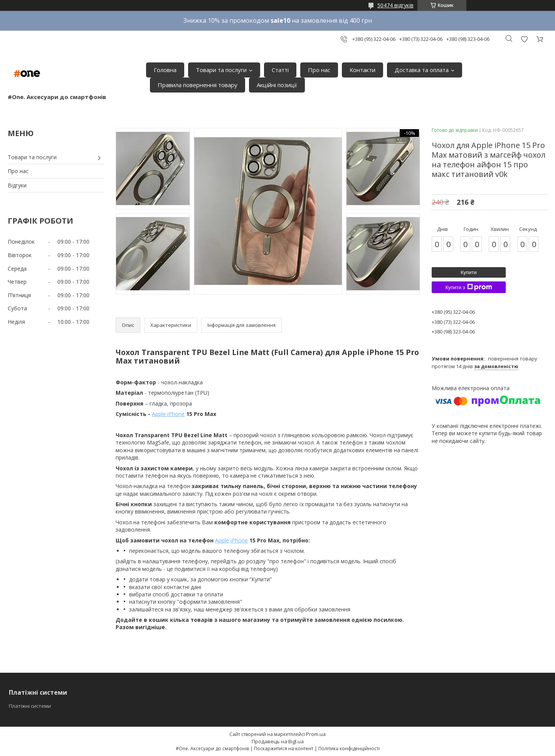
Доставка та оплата (422, 70)
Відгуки (17, 185)
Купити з (468, 287)
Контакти (362, 70)
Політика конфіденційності (349, 748)
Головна (165, 70)
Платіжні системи (30, 706)
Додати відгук (524, 39)
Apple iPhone (168, 414)
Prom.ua (316, 734)
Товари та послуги (221, 70)
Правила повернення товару (198, 85)
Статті (280, 70)
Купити (469, 272)
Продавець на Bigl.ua (278, 741)
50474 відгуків (395, 5)
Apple (222, 540)
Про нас (319, 70)
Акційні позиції (277, 85)
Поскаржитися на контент (284, 748)
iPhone (239, 540)
